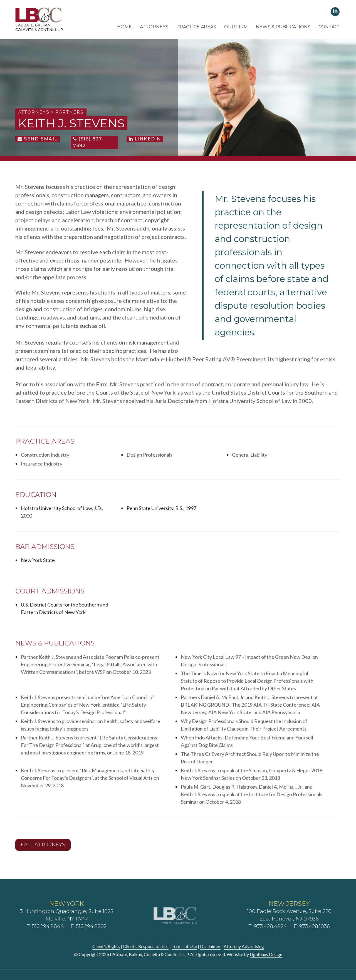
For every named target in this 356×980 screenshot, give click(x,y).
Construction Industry (45, 455)
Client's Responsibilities (146, 946)
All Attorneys (43, 845)
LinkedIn (145, 139)
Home (124, 27)
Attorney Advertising (244, 946)
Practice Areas (196, 27)
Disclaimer (210, 946)
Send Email (38, 139)
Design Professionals (149, 455)
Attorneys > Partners (51, 112)
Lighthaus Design (266, 954)
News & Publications (283, 27)
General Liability (250, 455)
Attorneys (154, 27)
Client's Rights (106, 946)
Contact (330, 27)
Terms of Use (184, 946)
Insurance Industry (42, 464)
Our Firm (236, 27)
